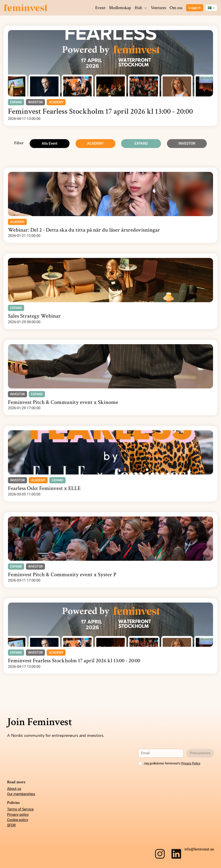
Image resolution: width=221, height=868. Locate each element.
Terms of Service (20, 809)
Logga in (195, 8)
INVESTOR (187, 143)
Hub (141, 8)
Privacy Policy (191, 763)
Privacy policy (18, 815)
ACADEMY (95, 143)
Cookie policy (18, 820)
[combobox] (211, 8)
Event (100, 8)
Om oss (176, 8)
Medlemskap (120, 8)
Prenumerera (200, 753)
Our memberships (21, 794)
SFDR (11, 825)
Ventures (158, 8)
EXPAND (141, 143)
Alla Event (49, 143)
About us (14, 789)
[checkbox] (140, 763)
